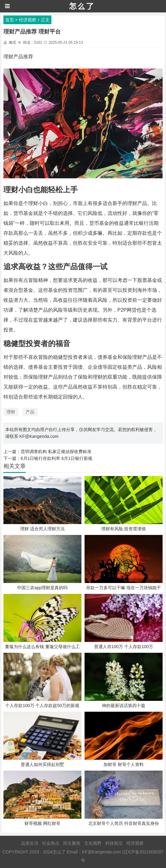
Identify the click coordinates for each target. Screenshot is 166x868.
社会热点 (51, 843)
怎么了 (59, 852)
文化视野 (93, 843)
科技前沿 (114, 843)
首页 (10, 20)
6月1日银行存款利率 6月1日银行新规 (57, 458)
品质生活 (30, 843)
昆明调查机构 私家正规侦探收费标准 (56, 452)
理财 (11, 412)
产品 (30, 412)
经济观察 (28, 20)
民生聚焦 (72, 843)
